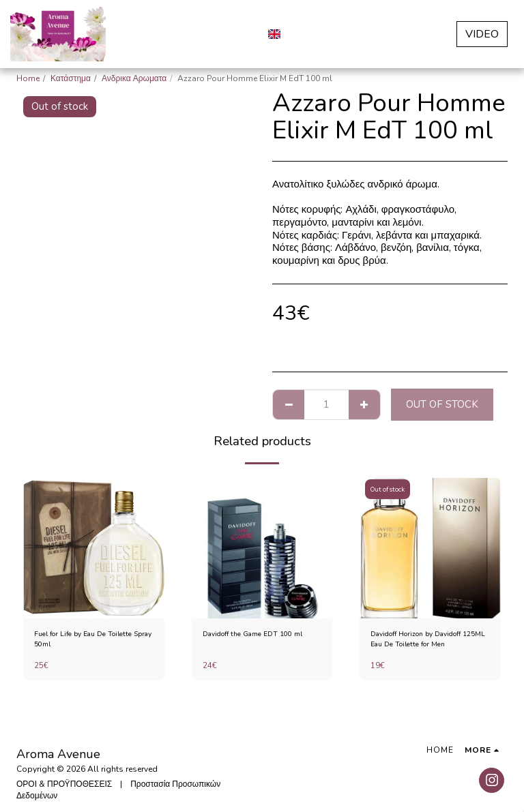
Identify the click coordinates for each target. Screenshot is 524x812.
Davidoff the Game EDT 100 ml (261, 635)
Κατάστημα (71, 78)
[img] (94, 548)
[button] (298, 34)
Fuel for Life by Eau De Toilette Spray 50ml (91, 642)
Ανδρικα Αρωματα (134, 78)
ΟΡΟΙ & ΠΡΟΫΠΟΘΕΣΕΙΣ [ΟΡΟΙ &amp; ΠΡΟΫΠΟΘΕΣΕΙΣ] (64, 784)
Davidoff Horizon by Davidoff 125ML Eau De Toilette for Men (428, 642)
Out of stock (442, 404)
